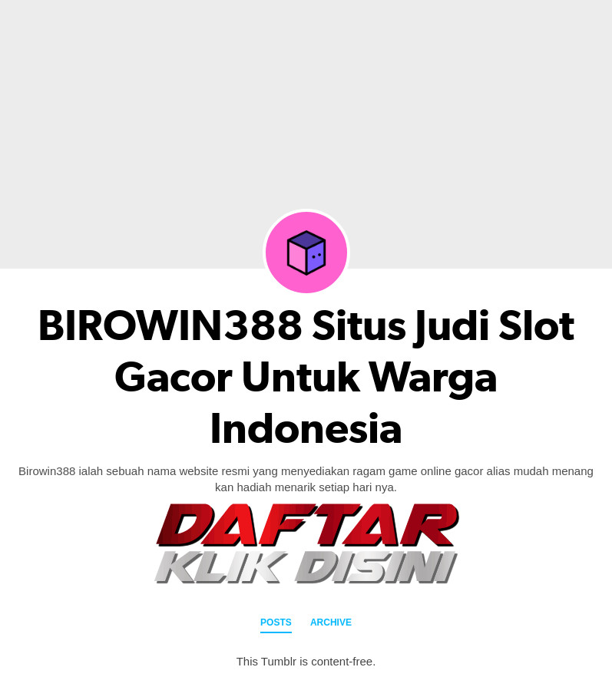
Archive (331, 622)
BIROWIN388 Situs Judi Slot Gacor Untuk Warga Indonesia (306, 377)
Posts (276, 622)
